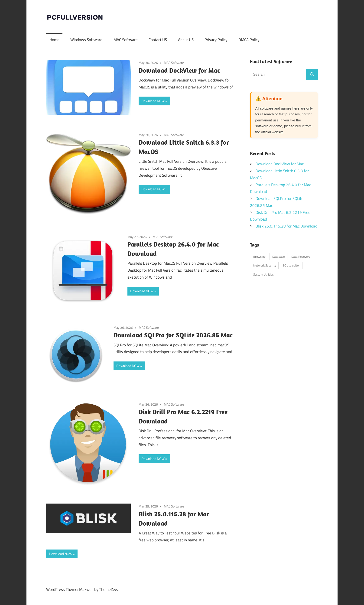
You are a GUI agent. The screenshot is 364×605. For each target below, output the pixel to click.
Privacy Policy (216, 40)
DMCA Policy (249, 40)
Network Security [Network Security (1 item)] (265, 265)
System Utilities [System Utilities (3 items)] (263, 274)
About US (186, 40)
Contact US (158, 40)
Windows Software (86, 40)
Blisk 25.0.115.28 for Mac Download (286, 226)
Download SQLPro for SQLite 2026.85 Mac (173, 335)
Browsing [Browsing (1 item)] (259, 257)
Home (54, 40)
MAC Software (126, 40)
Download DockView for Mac (179, 70)
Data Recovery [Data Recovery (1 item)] (301, 257)
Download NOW (153, 101)
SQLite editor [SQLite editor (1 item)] (291, 265)
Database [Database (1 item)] (279, 257)
